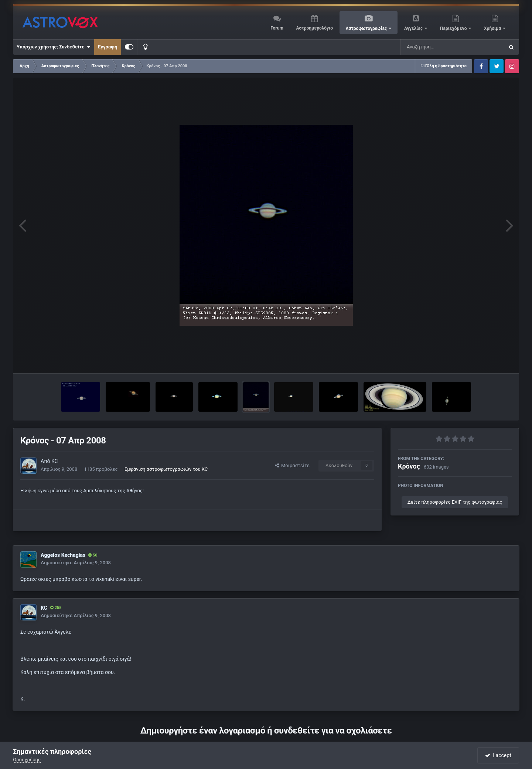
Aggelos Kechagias (63, 555)
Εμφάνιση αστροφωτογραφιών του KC (166, 469)
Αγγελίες (414, 28)
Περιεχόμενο (454, 28)
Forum (277, 28)
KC (55, 461)
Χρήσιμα (493, 28)
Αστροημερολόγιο (314, 28)
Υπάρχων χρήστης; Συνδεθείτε (53, 47)
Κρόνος (409, 466)
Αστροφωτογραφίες (367, 28)
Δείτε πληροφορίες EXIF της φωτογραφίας (455, 502)
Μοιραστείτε (292, 465)
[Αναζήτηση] (437, 47)
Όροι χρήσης (27, 760)
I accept (498, 755)
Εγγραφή (108, 47)
